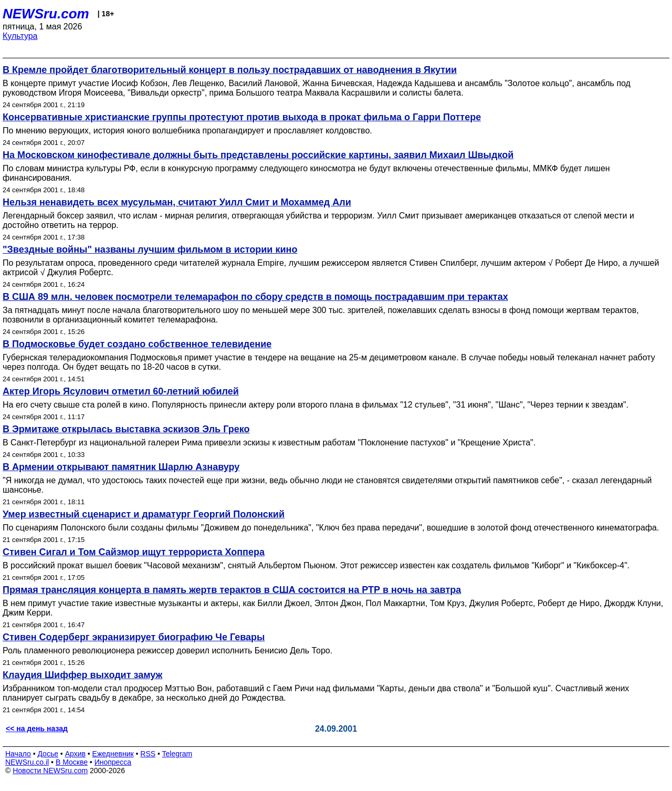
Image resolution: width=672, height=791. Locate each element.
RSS (148, 754)
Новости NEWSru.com (50, 771)
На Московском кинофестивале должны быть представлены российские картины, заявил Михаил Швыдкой (258, 155)
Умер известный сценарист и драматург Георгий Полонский (144, 514)
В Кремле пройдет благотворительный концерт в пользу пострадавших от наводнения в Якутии (230, 70)
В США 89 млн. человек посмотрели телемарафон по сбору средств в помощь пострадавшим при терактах (255, 297)
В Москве (72, 762)
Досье (48, 754)
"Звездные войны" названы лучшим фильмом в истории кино (150, 249)
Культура (20, 36)
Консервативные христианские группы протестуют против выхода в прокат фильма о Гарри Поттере (242, 117)
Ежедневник (113, 754)
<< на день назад (37, 728)
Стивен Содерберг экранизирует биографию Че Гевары (134, 637)
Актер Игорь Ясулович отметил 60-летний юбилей (121, 391)
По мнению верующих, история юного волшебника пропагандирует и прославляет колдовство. (187, 131)
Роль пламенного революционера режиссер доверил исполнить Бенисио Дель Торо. (167, 651)
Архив (75, 754)
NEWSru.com (46, 14)
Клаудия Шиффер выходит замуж (82, 675)
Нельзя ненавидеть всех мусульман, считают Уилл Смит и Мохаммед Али (177, 202)
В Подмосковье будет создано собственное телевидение (137, 344)
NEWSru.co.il (27, 762)
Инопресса (113, 762)
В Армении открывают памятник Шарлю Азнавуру (121, 467)
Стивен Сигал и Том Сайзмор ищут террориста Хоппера (134, 552)
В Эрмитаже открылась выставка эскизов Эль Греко (126, 429)
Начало (18, 754)
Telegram (177, 754)
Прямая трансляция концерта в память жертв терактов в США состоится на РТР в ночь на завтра (232, 590)
